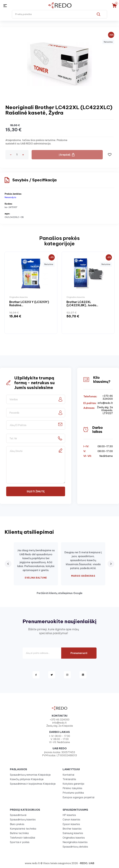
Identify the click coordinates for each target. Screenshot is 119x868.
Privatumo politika (73, 793)
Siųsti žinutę (36, 491)
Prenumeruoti (79, 653)
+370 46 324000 (108, 397)
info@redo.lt (105, 403)
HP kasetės (69, 815)
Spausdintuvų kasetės (23, 819)
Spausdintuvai (18, 815)
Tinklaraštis (69, 779)
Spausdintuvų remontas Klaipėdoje (30, 775)
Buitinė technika (19, 833)
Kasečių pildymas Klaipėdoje (27, 779)
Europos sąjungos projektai (78, 797)
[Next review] (111, 564)
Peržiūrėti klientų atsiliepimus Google (60, 593)
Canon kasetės (71, 819)
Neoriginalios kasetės (75, 842)
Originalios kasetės (74, 838)
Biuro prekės (17, 824)
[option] (31, 293)
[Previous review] (8, 564)
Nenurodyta (10, 197)
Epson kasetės (71, 824)
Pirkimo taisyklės (72, 788)
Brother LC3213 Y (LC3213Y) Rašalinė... (29, 304)
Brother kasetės (72, 829)
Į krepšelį (65, 155)
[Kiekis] (17, 155)
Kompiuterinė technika (23, 829)
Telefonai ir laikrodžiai (22, 838)
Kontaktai (68, 775)
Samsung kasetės (73, 833)
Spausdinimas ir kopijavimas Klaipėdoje (33, 784)
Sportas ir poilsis (20, 842)
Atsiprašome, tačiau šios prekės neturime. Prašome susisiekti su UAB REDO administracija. (36, 142)
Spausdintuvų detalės (75, 847)
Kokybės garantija (73, 784)
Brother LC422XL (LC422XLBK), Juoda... (82, 304)
